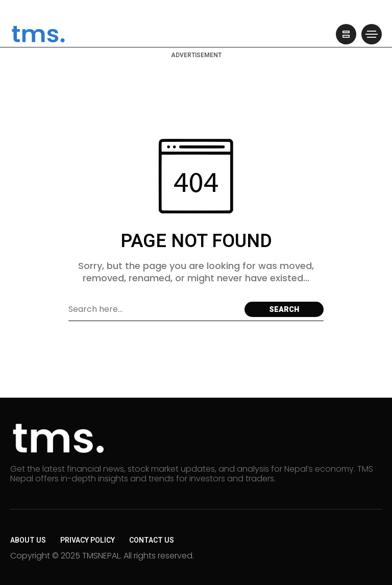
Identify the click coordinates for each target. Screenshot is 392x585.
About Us (28, 540)
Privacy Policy (88, 540)
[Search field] (154, 309)
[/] (346, 34)
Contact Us (152, 540)
